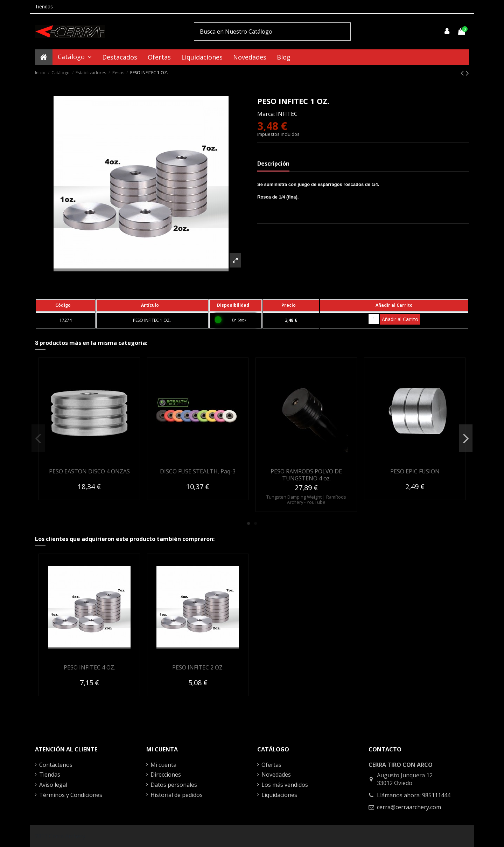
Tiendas (44, 6)
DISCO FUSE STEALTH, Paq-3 (198, 471)
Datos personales (174, 785)
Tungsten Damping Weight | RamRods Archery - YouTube (306, 499)
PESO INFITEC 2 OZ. (198, 667)
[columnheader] (66, 305)
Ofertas (271, 765)
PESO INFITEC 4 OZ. (89, 667)
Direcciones (166, 775)
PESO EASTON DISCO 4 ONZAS (89, 471)
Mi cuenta (163, 765)
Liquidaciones (279, 795)
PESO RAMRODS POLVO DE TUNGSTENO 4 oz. (306, 475)
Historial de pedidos (177, 795)
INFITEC (287, 114)
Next (466, 438)
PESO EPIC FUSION (415, 471)
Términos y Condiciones (71, 795)
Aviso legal (53, 785)
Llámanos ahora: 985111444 (414, 795)
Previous (38, 438)
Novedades (276, 775)
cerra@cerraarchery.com (409, 807)
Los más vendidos (285, 785)
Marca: (266, 114)
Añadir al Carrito (400, 319)
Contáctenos (56, 765)
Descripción (273, 164)
